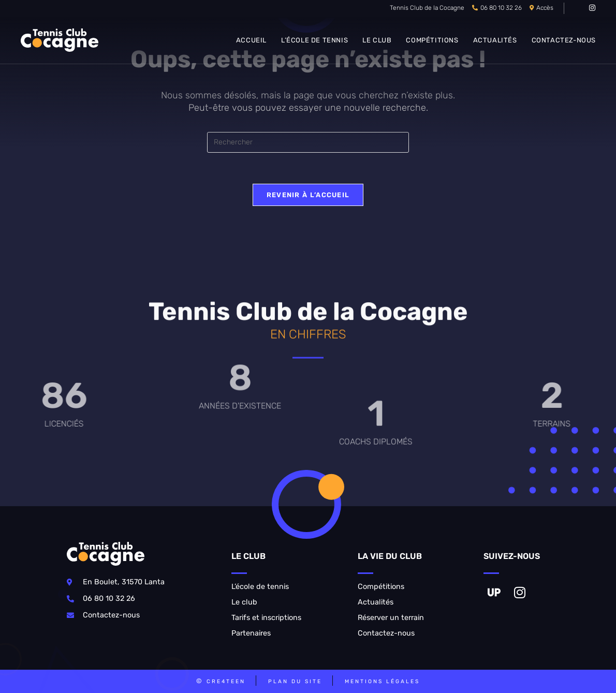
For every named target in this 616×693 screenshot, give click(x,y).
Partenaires (251, 633)
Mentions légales (382, 681)
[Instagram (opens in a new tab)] (591, 8)
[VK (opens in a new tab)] (579, 8)
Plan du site (295, 681)
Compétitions (381, 587)
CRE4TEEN (226, 681)
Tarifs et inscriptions (266, 618)
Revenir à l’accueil (308, 195)
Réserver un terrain (391, 618)
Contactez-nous (386, 633)
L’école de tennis (260, 587)
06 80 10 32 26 (501, 8)
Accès (545, 8)
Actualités (376, 602)
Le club (244, 602)
